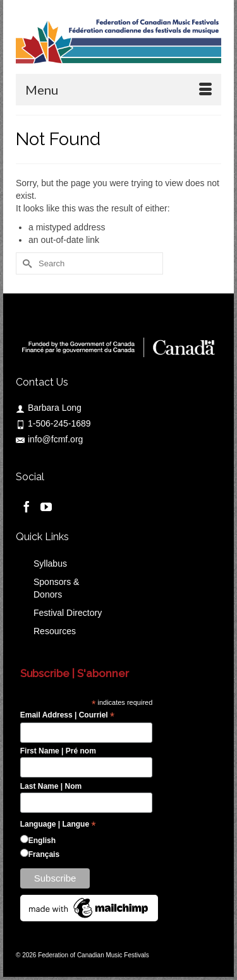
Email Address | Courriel (67, 716)
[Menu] (118, 90)
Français (44, 854)
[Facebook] (27, 506)
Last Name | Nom (51, 786)
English (42, 841)
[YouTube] (46, 506)
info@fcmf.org (49, 439)
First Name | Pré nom (58, 751)
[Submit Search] (25, 263)
